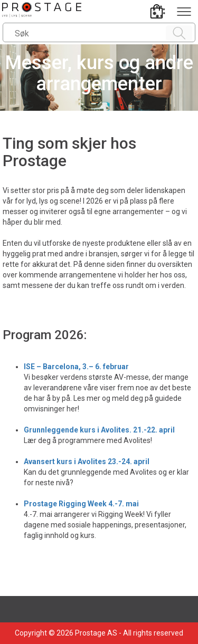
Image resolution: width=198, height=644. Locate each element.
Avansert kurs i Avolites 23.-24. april (87, 462)
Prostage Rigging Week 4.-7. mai (81, 504)
